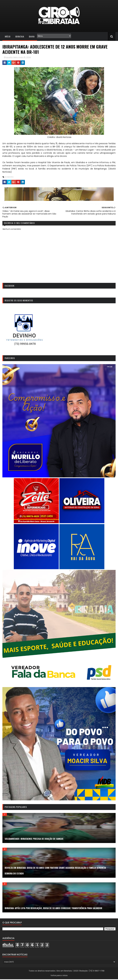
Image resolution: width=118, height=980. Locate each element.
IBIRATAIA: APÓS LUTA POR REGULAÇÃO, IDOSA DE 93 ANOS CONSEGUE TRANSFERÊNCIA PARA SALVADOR (53, 909)
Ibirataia (20, 37)
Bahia (32, 37)
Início (8, 37)
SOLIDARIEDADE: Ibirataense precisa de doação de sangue (34, 839)
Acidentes (9, 177)
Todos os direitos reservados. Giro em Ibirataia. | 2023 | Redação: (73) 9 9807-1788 (66, 972)
